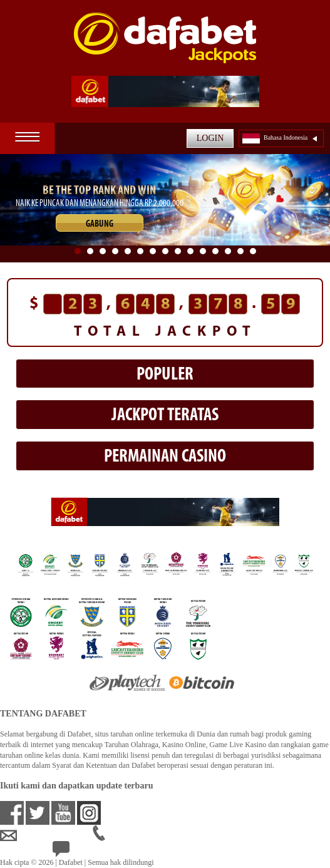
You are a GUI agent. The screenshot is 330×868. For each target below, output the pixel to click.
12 (215, 251)
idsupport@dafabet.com (46, 835)
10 (190, 251)
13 (228, 251)
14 (240, 251)
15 (253, 251)
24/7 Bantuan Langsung (98, 852)
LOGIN (210, 138)
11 (203, 251)
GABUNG (100, 225)
